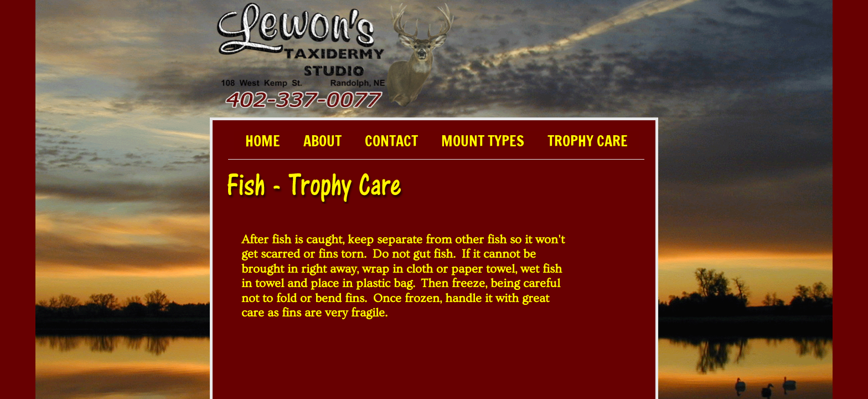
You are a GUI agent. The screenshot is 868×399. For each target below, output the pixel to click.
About (322, 142)
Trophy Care (588, 142)
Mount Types (483, 142)
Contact (391, 142)
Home (263, 142)
